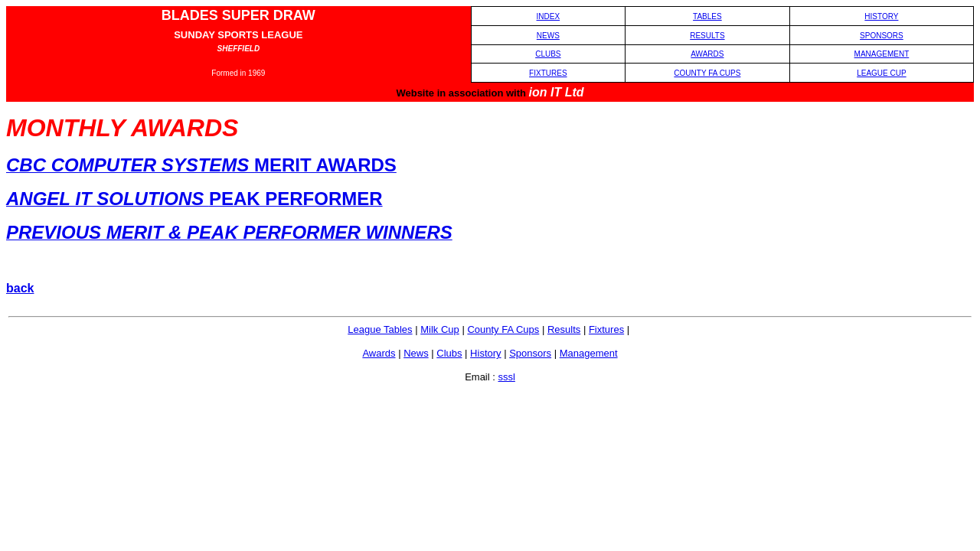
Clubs (449, 353)
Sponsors (530, 353)
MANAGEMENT (882, 54)
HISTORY (881, 16)
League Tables (380, 329)
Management (589, 353)
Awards (379, 353)
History (485, 353)
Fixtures (606, 329)
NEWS (548, 36)
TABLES (707, 16)
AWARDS (707, 54)
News (416, 353)
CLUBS (548, 54)
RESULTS (707, 36)
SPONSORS (882, 36)
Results (564, 329)
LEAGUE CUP (881, 73)
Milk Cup (440, 329)
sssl (506, 377)
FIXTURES (548, 73)
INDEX (549, 16)
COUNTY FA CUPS (707, 73)
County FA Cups (503, 329)
